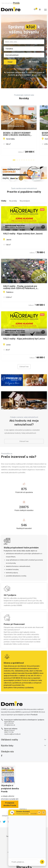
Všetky (4, 201)
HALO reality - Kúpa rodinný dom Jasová (23, 234)
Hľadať (10, 62)
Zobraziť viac (24, 367)
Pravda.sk (25, 680)
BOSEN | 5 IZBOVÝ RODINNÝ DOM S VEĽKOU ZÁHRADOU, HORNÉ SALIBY (21, 134)
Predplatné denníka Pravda (10, 804)
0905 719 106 (9, 732)
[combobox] (24, 42)
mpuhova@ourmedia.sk (12, 734)
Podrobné (34, 62)
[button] (14, 160)
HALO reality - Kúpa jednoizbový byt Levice (24, 339)
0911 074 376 (9, 723)
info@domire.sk (10, 725)
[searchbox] (24, 42)
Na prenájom (25, 201)
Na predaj (13, 201)
